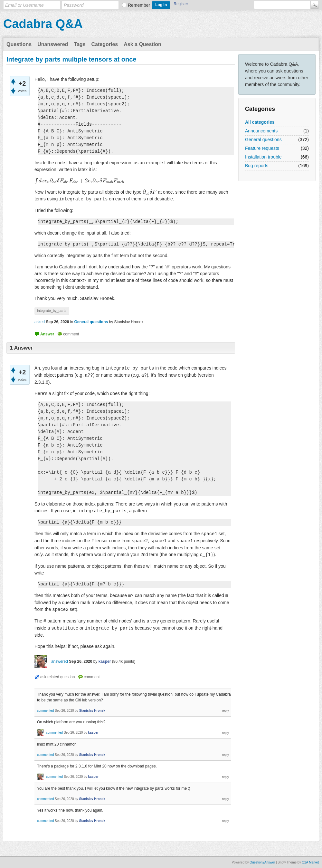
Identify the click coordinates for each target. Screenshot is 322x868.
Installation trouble (263, 157)
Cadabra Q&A (43, 24)
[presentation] (79, 181)
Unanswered (53, 44)
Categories (105, 44)
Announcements (261, 131)
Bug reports (257, 166)
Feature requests (262, 148)
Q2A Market (310, 862)
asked (40, 322)
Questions (19, 44)
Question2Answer (262, 862)
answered (60, 661)
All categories (260, 122)
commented (45, 711)
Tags (80, 44)
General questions (263, 140)
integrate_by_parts (52, 311)
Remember (139, 5)
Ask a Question (142, 44)
